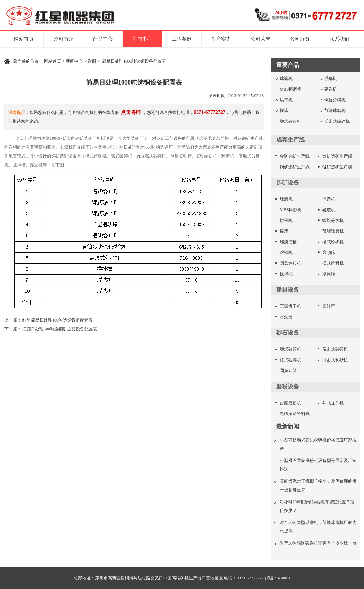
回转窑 (329, 306)
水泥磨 (286, 317)
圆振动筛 (288, 371)
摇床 (284, 111)
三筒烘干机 (290, 306)
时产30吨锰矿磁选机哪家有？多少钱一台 (318, 543)
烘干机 (286, 100)
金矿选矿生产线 (295, 156)
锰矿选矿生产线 (337, 167)
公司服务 (300, 39)
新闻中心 (142, 39)
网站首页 (24, 39)
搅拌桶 (286, 274)
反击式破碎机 (337, 121)
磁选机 (331, 89)
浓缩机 (286, 253)
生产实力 (221, 39)
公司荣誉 (261, 39)
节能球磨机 (335, 111)
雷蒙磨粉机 (290, 403)
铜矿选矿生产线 (295, 167)
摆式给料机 (333, 263)
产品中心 (103, 39)
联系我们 (339, 39)
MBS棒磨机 (291, 89)
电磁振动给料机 (295, 414)
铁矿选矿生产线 (337, 156)
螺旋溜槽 (288, 242)
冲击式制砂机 (335, 360)
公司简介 (63, 39)
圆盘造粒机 (290, 263)
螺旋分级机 (335, 100)
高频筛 (329, 253)
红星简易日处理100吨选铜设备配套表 (58, 320)
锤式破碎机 (290, 360)
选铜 (92, 61)
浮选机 (331, 79)
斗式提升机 (333, 403)
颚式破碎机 (290, 121)
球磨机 (286, 79)
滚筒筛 (329, 274)
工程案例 (182, 39)
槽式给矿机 (333, 242)
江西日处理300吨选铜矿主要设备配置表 (60, 329)
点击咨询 (131, 112)
